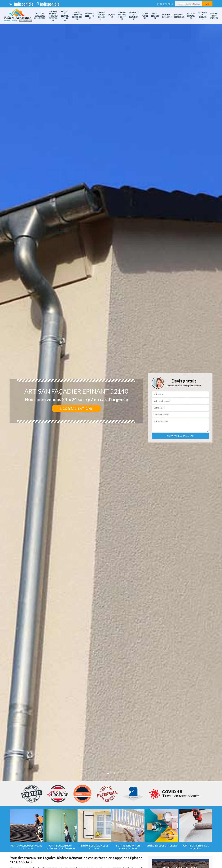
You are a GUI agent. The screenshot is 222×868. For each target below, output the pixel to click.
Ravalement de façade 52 (167, 16)
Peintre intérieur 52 (155, 16)
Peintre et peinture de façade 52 (102, 16)
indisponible (21, 4)
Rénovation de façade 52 (179, 16)
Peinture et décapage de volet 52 (65, 16)
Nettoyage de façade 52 (191, 16)
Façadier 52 (112, 16)
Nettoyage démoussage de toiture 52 (40, 16)
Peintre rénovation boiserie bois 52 (77, 16)
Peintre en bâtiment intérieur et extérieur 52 (53, 16)
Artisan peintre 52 (145, 16)
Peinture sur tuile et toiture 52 (122, 16)
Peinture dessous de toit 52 (214, 16)
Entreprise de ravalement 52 (134, 16)
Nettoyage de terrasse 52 (203, 16)
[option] (111, 434)
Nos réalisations (76, 409)
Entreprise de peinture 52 (90, 16)
